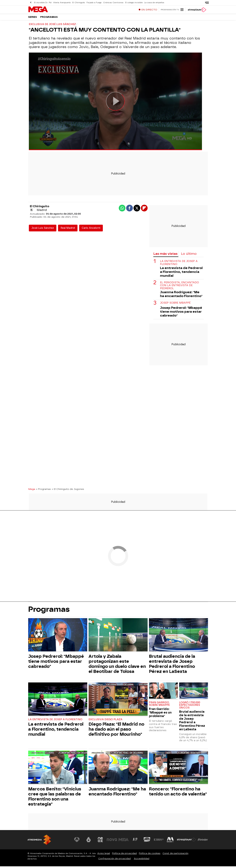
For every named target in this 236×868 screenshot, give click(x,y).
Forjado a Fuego (94, 3)
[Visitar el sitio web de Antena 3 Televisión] (77, 841)
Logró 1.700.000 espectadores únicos (190, 707)
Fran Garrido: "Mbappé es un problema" (160, 714)
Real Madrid (68, 230)
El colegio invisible (134, 3)
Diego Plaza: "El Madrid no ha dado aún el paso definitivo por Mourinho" (116, 731)
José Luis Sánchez (43, 230)
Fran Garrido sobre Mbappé (159, 706)
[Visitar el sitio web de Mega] (124, 841)
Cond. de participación (175, 855)
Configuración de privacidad (114, 860)
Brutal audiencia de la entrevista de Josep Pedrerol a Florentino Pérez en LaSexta (172, 665)
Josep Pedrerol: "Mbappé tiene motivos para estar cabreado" (181, 313)
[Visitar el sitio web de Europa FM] (159, 841)
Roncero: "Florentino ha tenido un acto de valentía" (178, 793)
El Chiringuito (79, 3)
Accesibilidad (142, 860)
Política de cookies (150, 855)
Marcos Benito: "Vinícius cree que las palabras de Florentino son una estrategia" (55, 798)
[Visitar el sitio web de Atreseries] (135, 841)
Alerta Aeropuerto (62, 3)
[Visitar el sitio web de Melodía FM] (170, 841)
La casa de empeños (154, 3)
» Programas (43, 491)
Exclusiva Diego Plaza (106, 721)
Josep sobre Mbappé (175, 305)
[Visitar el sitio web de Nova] (112, 841)
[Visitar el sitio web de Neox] (100, 841)
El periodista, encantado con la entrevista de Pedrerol (179, 287)
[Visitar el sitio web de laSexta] (89, 841)
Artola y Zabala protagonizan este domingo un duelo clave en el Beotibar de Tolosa (117, 665)
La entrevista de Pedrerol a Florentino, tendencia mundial (181, 273)
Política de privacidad (124, 855)
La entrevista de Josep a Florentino (179, 264)
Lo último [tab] (189, 255)
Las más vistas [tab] (165, 255)
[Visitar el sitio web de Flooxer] (203, 841)
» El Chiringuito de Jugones (68, 491)
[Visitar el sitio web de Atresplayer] (187, 841)
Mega (32, 491)
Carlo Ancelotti (91, 230)
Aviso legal (104, 855)
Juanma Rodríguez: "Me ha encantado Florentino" (181, 296)
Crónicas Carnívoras (113, 3)
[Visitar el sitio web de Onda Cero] (147, 841)
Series (33, 18)
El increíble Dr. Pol (43, 3)
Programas (49, 18)
